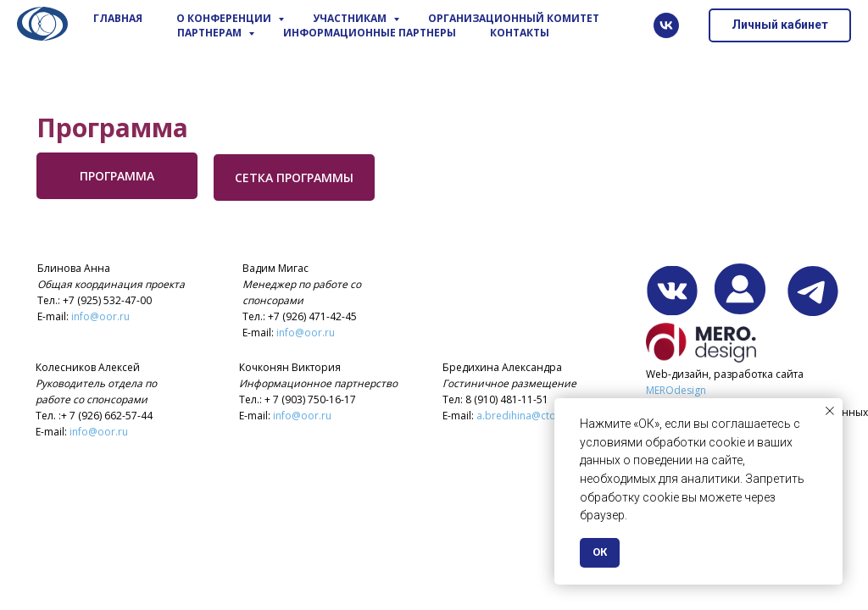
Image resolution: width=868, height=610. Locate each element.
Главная (118, 18)
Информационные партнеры (370, 33)
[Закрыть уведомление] (830, 411)
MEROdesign (676, 390)
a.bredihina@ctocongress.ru (545, 416)
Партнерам (211, 33)
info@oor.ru (100, 316)
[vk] (666, 25)
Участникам (351, 18)
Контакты (520, 33)
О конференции (225, 18)
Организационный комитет (514, 18)
